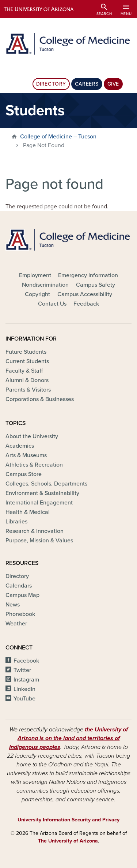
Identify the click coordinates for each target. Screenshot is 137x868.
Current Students (27, 361)
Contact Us (52, 304)
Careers (87, 84)
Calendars (19, 586)
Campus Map (22, 595)
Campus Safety (96, 285)
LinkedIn (24, 689)
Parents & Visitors (28, 390)
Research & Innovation (35, 531)
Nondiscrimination (45, 285)
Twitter (22, 670)
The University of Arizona (68, 841)
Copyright (37, 294)
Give (113, 84)
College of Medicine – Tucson (58, 137)
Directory (51, 84)
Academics (20, 446)
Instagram (26, 680)
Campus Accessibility (85, 294)
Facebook (26, 661)
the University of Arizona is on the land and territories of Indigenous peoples (68, 738)
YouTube (24, 699)
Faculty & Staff (24, 371)
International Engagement (39, 503)
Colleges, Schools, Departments (46, 484)
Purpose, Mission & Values (39, 541)
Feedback (86, 304)
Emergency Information (88, 275)
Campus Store (24, 474)
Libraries (16, 522)
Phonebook (20, 614)
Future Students (26, 352)
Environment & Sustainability (42, 493)
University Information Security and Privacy (68, 820)
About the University (32, 436)
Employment (35, 275)
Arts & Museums (26, 455)
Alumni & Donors (27, 380)
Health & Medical (28, 512)
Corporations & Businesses (40, 399)
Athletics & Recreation (34, 465)
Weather (16, 624)
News (13, 605)
